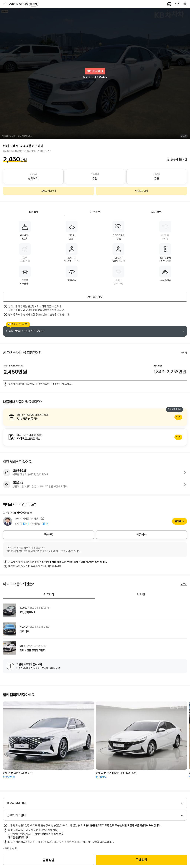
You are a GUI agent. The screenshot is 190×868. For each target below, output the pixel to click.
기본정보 (95, 212)
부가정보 (156, 212)
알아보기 (95, 417)
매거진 (141, 595)
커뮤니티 (49, 595)
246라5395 (23, 4)
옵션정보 (34, 212)
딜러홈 (178, 521)
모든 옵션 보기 (95, 297)
